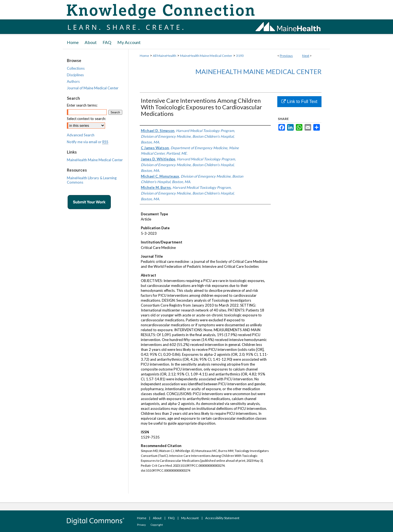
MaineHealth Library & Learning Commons (92, 180)
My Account (190, 518)
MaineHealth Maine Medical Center (206, 56)
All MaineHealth (165, 56)
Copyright (157, 525)
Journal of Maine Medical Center (93, 88)
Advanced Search (81, 135)
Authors (73, 81)
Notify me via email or (88, 142)
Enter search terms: (82, 105)
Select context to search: (86, 119)
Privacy (141, 525)
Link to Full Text (299, 102)
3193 (240, 56)
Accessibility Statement (222, 518)
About (157, 518)
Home (144, 56)
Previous (286, 56)
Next (306, 56)
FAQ (171, 518)
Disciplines (75, 75)
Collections (76, 68)
